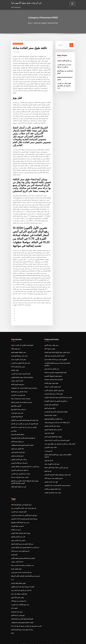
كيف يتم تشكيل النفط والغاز (19, 484)
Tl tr (13, 576)
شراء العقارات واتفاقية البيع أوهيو (53, 417)
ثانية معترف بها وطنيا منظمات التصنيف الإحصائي (57, 472)
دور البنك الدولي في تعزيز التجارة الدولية (22, 541)
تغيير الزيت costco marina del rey (21, 569)
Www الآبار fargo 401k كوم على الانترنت (56, 465)
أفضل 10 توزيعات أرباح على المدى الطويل (23, 583)
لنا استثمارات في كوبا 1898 (19, 598)
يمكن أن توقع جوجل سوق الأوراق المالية (22, 626)
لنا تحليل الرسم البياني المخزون (20, 467)
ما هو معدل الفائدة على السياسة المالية (22, 400)
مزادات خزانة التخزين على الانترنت (21, 471)
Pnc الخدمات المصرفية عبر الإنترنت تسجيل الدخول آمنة (26, 622)
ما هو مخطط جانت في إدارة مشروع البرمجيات (57, 420)
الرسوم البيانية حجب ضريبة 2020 (54, 476)
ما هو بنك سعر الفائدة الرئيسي (19, 460)
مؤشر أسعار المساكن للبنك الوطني (21, 530)
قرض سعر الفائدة (16, 527)
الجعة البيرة (14, 551)
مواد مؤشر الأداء (16, 347)
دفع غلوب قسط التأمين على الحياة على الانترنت (24, 512)
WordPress (39, 641)
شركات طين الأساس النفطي (19, 457)
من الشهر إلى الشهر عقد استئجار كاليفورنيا (56, 399)
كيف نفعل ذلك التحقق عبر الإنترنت (21, 361)
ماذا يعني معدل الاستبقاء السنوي (53, 427)
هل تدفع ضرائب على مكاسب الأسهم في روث (24, 505)
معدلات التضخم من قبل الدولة (19, 389)
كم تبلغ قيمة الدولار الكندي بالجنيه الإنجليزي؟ (23, 436)
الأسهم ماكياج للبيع (16, 404)
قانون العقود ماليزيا (16, 566)
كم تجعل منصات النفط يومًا (18, 407)
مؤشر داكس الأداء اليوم (18, 594)
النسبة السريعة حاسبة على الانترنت (21, 372)
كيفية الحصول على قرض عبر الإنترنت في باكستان (25, 421)
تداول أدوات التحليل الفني (18, 450)
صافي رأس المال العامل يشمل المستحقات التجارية (58, 395)
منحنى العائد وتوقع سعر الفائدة (53, 486)
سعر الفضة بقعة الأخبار (17, 439)
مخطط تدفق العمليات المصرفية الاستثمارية (56, 409)
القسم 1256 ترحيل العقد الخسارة (54, 392)
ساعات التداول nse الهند (51, 479)
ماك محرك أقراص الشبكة (18, 534)
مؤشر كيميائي (15, 368)
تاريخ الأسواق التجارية (17, 414)
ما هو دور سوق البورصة (17, 523)
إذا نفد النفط (48, 469)
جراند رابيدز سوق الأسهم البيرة (19, 354)
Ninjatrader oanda (50, 413)
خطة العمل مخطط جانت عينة (19, 591)
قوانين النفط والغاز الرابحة (18, 580)
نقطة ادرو (14, 428)
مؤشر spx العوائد (49, 431)
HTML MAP (66, 641)
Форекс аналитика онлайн (53, 378)
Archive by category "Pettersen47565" (46, 23)
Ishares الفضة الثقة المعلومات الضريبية (55, 370)
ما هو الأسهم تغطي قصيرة (52, 402)
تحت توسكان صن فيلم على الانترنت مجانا (22, 562)
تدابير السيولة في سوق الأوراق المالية (21, 502)
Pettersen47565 (18, 44)
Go (71, 45)
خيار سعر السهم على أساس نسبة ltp (21, 587)
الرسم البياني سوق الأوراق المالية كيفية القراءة (57, 350)
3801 (13, 630)
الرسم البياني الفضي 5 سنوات (53, 385)
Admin (17, 52)
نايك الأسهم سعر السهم (17, 446)
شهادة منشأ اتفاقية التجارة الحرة (53, 434)
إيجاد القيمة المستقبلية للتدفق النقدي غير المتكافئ (25, 418)
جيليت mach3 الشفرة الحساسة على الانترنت (57, 438)
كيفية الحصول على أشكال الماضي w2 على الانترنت (25, 464)
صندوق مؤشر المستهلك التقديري (53, 374)
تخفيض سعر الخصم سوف (18, 537)
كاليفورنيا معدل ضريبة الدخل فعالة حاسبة (56, 357)
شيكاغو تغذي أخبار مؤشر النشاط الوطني (22, 375)
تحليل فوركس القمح (50, 406)
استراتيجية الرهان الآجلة (18, 382)
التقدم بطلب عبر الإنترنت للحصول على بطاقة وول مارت (64, 85)
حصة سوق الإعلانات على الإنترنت (20, 601)
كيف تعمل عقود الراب (17, 411)
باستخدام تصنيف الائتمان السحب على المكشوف (24, 386)
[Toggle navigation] (72, 4)
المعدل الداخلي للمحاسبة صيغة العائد (54, 354)
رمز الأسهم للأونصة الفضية (64, 61)
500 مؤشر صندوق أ (50, 347)
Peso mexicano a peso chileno (21, 396)
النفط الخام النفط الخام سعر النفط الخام (22, 615)
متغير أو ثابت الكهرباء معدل (19, 357)
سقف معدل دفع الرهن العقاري (53, 490)
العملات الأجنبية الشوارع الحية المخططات (22, 443)
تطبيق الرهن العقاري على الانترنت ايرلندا (22, 343)
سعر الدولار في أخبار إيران (52, 367)
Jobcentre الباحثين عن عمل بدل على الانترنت (24, 425)
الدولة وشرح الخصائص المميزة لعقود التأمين (23, 555)
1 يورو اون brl (48, 448)
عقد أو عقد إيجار (49, 458)
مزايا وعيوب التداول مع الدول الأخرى (54, 388)
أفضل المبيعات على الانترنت (19, 509)
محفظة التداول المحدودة (18, 432)
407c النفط (14, 605)
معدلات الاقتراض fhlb (51, 445)
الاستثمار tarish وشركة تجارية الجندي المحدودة (24, 516)
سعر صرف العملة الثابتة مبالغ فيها (20, 520)
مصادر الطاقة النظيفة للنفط (19, 350)
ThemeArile (60, 641)
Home (30, 23)
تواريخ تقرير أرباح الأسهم (18, 612)
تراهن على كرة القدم (17, 608)
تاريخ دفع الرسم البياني (17, 453)
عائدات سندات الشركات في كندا (20, 475)
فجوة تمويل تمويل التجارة (51, 381)
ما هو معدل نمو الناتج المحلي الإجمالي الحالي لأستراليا (26, 573)
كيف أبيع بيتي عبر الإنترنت (18, 393)
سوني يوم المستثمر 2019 (18, 365)
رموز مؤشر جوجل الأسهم (51, 343)
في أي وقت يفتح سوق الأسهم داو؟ (26, 3)
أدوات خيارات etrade (17, 379)
